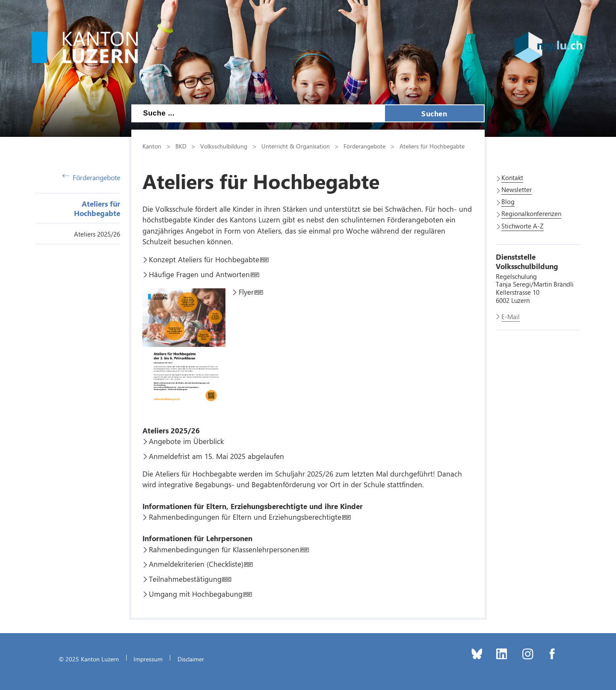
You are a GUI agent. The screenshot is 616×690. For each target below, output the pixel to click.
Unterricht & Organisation (296, 146)
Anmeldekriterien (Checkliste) (196, 564)
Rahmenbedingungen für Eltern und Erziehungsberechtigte (245, 517)
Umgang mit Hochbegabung (196, 594)
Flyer (246, 292)
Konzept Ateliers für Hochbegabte (204, 259)
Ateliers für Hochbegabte (97, 208)
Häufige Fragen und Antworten (199, 274)
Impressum (148, 659)
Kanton (152, 146)
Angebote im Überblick (186, 441)
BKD (181, 146)
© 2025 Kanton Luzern (89, 659)
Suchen (434, 113)
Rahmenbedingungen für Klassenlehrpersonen (224, 549)
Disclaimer (191, 659)
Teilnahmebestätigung (185, 579)
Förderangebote (91, 177)
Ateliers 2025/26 (97, 234)
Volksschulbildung (224, 146)
